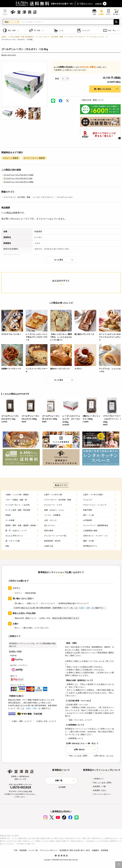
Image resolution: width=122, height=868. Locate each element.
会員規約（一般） (99, 786)
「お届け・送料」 (85, 608)
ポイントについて (47, 603)
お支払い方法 (44, 618)
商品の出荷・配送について (92, 100)
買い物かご (18, 603)
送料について (31, 603)
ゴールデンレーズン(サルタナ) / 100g (17, 175)
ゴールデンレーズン (97, 37)
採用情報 (104, 850)
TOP (16, 850)
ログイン (17, 593)
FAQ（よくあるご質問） (102, 783)
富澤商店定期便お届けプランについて (72, 603)
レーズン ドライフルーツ (76, 37)
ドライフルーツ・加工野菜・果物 (51, 37)
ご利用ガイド (97, 779)
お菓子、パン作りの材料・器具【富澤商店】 (18, 37)
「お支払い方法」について (44, 721)
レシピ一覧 (33, 850)
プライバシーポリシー (101, 794)
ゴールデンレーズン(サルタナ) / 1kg (17, 178)
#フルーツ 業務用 (11, 158)
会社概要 (61, 787)
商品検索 (23, 850)
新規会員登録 (30, 593)
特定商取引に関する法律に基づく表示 (75, 850)
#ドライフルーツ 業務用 (34, 158)
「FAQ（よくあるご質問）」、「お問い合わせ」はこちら (89, 756)
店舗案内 (95, 850)
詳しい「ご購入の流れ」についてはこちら (31, 628)
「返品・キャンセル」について (79, 720)
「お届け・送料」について (20, 721)
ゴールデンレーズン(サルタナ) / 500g (17, 182)
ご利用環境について (74, 738)
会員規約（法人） (99, 790)
